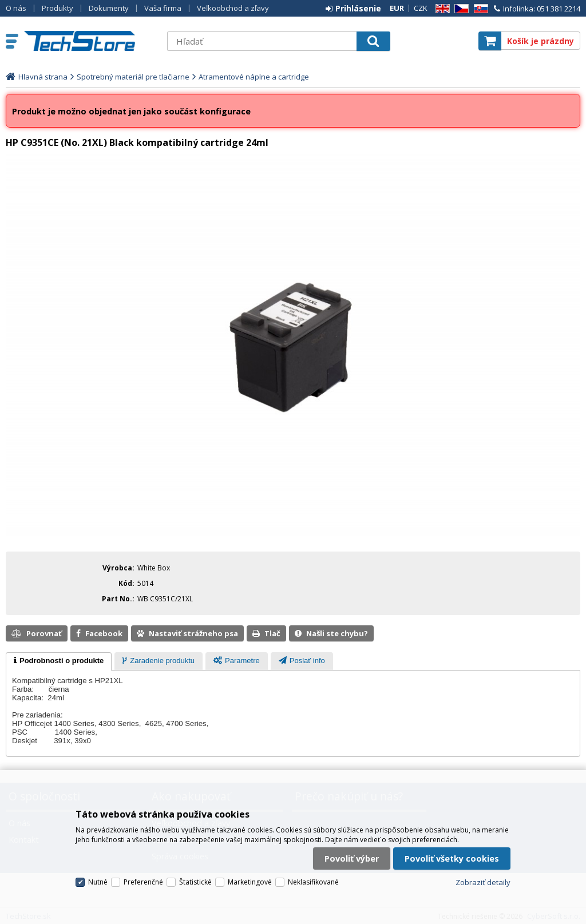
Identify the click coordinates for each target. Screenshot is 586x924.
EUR (397, 8)
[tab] (59, 661)
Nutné (98, 882)
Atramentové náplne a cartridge (254, 77)
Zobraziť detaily (483, 882)
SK (479, 9)
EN (441, 9)
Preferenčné (143, 882)
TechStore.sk (90, 41)
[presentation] (59, 661)
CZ (460, 9)
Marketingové (250, 882)
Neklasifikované (313, 882)
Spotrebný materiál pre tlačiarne (133, 77)
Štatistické (195, 882)
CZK (421, 8)
